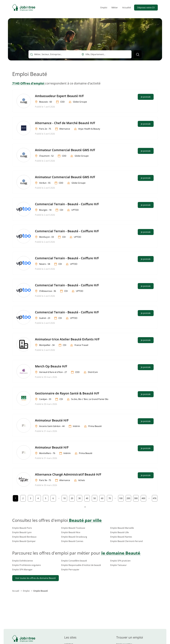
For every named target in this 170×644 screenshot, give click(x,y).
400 (144, 498)
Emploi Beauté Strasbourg (74, 537)
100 (121, 498)
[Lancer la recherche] (138, 54)
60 (103, 498)
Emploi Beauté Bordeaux (24, 537)
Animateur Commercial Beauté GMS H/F (65, 150)
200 (129, 498)
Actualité (127, 8)
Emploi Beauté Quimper (24, 541)
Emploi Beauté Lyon (22, 532)
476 (155, 498)
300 (136, 498)
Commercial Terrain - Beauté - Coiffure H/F (67, 204)
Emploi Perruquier (70, 570)
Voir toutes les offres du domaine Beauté (36, 578)
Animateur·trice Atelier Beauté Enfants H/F (67, 339)
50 (95, 498)
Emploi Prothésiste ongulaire (26, 565)
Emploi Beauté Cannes (72, 541)
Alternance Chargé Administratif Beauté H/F (68, 474)
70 (110, 498)
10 (65, 498)
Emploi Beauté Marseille (122, 528)
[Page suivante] (85, 507)
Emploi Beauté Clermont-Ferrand (126, 541)
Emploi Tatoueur (118, 565)
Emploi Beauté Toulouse (73, 528)
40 (88, 498)
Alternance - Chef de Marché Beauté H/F (65, 123)
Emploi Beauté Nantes (121, 537)
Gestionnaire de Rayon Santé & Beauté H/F (67, 393)
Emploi (104, 8)
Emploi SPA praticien (120, 561)
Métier (115, 8)
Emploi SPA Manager (22, 570)
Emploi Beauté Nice (71, 532)
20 (73, 498)
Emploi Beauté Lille (120, 532)
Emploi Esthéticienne (23, 561)
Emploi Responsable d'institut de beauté (81, 565)
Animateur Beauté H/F (52, 420)
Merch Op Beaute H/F (51, 366)
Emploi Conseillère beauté (74, 561)
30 (80, 498)
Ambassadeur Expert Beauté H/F (59, 96)
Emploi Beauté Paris (22, 528)
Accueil (16, 591)
